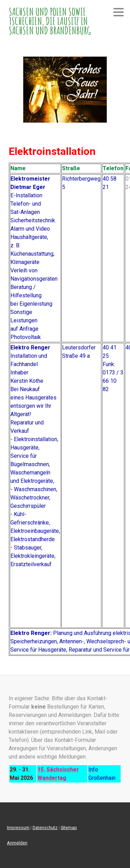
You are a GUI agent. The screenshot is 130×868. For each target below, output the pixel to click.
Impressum (18, 828)
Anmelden (17, 843)
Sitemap (69, 828)
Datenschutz (45, 828)
